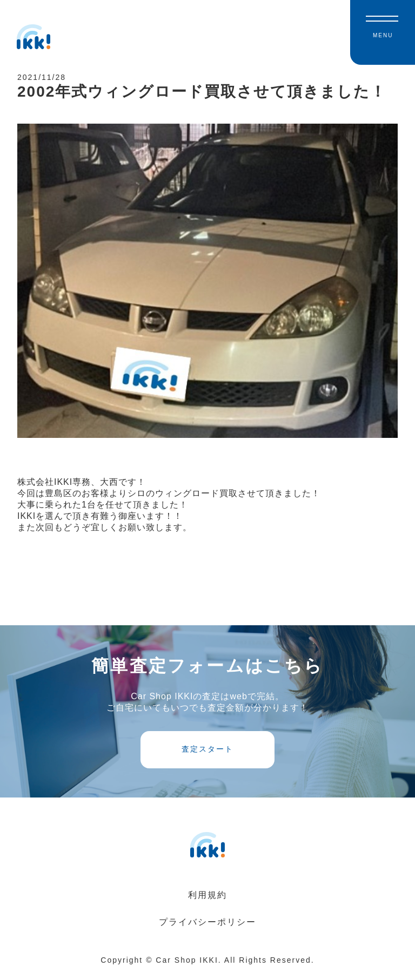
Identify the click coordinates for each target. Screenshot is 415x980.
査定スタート (207, 756)
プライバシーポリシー (207, 929)
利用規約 (207, 902)
